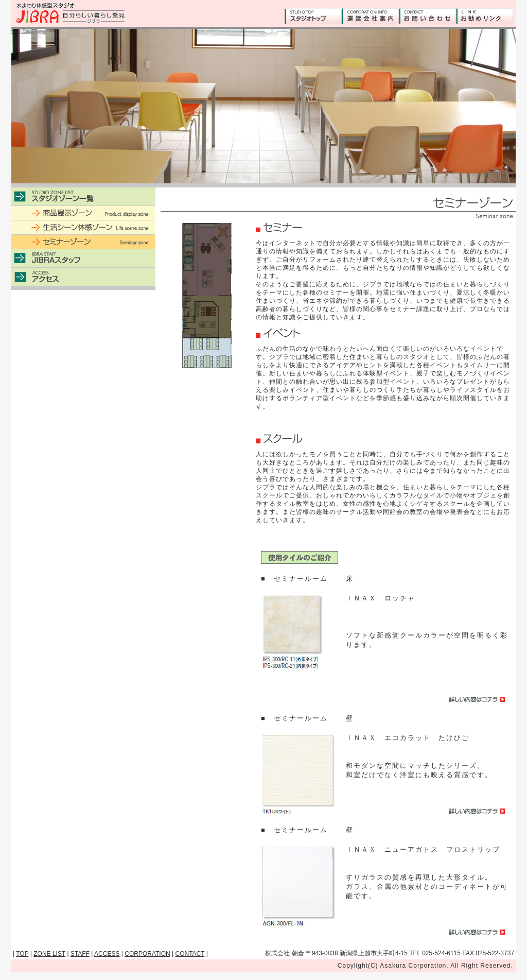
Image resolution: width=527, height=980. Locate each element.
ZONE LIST (49, 954)
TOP (22, 954)
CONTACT (190, 954)
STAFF (80, 954)
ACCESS (107, 954)
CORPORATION (147, 954)
